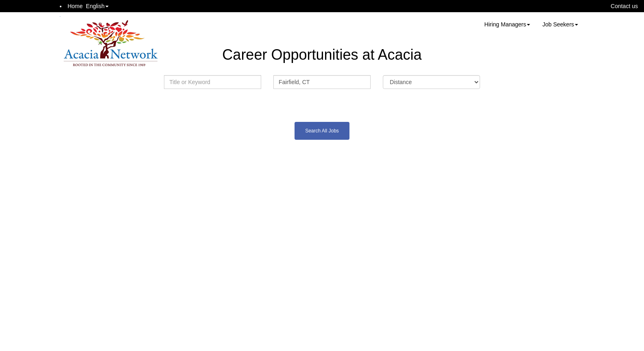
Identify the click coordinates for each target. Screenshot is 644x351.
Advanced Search (322, 103)
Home (75, 6)
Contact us (624, 6)
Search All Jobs (322, 131)
